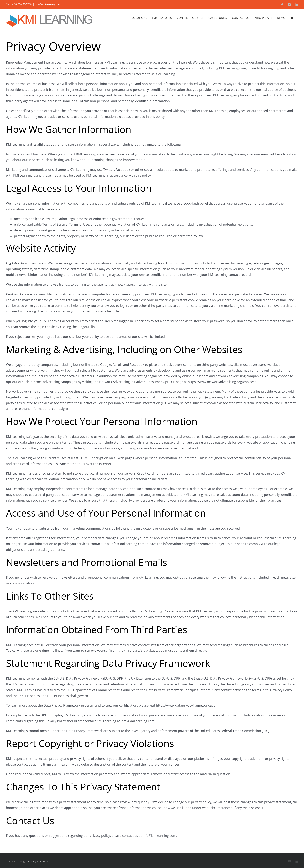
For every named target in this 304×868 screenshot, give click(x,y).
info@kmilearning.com (48, 4)
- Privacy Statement (38, 861)
